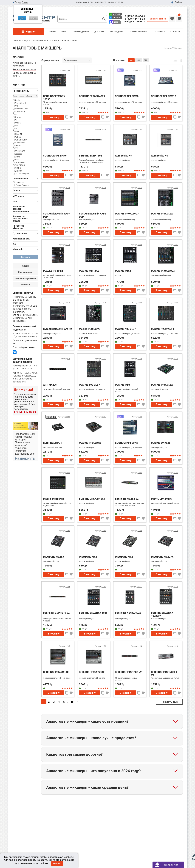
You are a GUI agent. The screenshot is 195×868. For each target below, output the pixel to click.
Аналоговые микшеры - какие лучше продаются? (91, 738)
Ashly (17, 129)
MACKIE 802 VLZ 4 (90, 385)
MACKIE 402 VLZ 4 (126, 329)
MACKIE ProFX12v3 (162, 214)
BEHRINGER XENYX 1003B (54, 98)
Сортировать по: (52, 60)
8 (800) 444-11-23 (135, 19)
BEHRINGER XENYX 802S (93, 613)
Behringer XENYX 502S (128, 613)
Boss (17, 160)
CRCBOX (18, 171)
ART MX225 (50, 385)
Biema (17, 157)
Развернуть (25, 458)
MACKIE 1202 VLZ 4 (162, 329)
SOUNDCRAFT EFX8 (126, 443)
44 (131, 60)
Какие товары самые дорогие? (74, 754)
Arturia (18, 123)
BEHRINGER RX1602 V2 (128, 672)
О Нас (64, 32)
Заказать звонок (158, 19)
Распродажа (117, 32)
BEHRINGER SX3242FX (92, 96)
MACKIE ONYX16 (161, 443)
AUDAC (18, 137)
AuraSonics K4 (159, 156)
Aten (17, 131)
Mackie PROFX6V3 (90, 329)
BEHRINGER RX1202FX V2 (164, 674)
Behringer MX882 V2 (127, 499)
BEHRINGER (20, 151)
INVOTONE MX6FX (54, 557)
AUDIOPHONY (21, 140)
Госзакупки (159, 32)
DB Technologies (22, 174)
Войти (178, 2)
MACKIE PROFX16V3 (127, 214)
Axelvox (18, 146)
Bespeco (18, 154)
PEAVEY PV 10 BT (53, 271)
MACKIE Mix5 (123, 385)
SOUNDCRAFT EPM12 (164, 96)
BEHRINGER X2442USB (56, 672)
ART (17, 120)
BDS (17, 148)
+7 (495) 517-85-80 (25, 412)
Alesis (17, 100)
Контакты (175, 32)
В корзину (54, 117)
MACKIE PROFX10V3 (163, 271)
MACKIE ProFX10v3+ (91, 443)
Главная (52, 32)
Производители (81, 32)
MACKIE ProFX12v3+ (163, 385)
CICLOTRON (20, 165)
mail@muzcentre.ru (135, 21)
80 (139, 60)
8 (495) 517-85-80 (135, 16)
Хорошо (57, 864)
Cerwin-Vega (20, 162)
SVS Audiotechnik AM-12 (57, 329)
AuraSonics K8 (123, 156)
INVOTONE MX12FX (162, 557)
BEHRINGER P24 (52, 443)
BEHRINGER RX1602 (90, 156)
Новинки (25, 285)
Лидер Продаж (22, 185)
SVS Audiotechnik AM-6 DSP (93, 215)
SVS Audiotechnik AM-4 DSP (57, 215)
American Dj (20, 112)
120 (146, 60)
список (175, 60)
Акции (25, 266)
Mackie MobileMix (54, 499)
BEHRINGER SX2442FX (92, 499)
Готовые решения (138, 32)
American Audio (22, 109)
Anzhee (18, 117)
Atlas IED (19, 134)
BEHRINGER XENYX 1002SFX (162, 614)
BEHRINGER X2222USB (92, 672)
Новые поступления (25, 278)
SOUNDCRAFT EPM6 (55, 156)
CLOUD (18, 168)
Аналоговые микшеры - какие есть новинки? (87, 721)
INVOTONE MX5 (124, 557)
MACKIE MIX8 (123, 271)
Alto (17, 106)
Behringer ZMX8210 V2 (56, 613)
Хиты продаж (25, 272)
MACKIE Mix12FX (89, 271)
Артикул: (65, 70)
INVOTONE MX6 (88, 557)
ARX (17, 126)
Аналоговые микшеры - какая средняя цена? (87, 787)
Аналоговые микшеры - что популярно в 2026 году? (93, 771)
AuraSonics (20, 143)
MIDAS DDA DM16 (161, 499)
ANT (17, 114)
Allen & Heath (21, 103)
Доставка (99, 32)
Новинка (20, 182)
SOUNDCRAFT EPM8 (127, 96)
